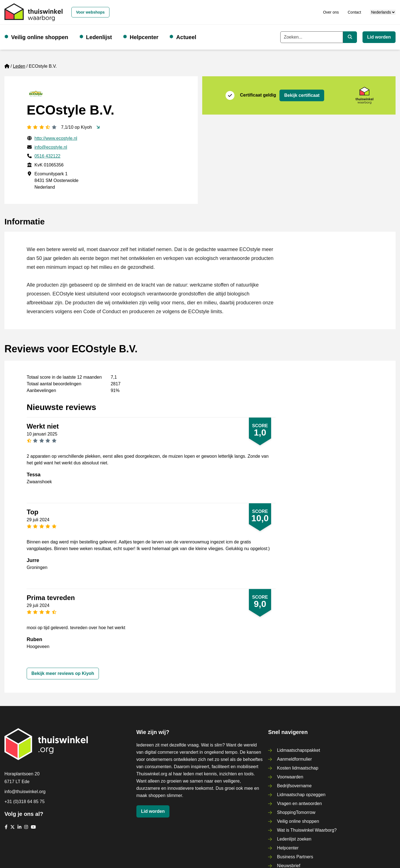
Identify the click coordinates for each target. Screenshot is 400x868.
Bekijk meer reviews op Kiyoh (63, 673)
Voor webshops (90, 12)
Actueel (186, 37)
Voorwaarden (290, 777)
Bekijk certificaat (302, 95)
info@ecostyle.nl (51, 147)
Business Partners (295, 857)
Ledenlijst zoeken (294, 839)
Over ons (331, 12)
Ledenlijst (99, 37)
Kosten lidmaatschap (298, 768)
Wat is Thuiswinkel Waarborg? (307, 830)
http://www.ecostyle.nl (56, 138)
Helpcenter (144, 37)
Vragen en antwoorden (299, 804)
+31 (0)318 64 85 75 (25, 802)
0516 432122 (47, 156)
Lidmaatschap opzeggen (301, 795)
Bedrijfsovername (294, 786)
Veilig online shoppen (40, 37)
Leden (19, 66)
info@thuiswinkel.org (25, 792)
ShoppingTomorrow (296, 812)
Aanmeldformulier (294, 759)
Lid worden (379, 37)
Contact (354, 12)
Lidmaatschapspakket (298, 750)
